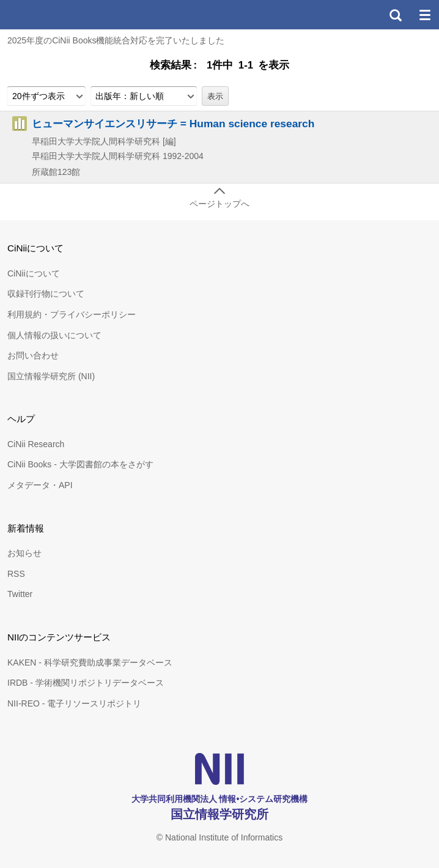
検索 (395, 15)
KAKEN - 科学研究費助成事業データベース (90, 662)
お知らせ (24, 553)
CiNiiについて (34, 273)
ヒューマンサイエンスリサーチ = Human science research (173, 124)
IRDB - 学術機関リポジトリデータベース (86, 683)
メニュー (424, 15)
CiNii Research (36, 444)
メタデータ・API (40, 485)
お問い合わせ (33, 355)
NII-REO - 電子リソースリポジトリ (74, 703)
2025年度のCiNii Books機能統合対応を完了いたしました (116, 40)
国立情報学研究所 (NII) (51, 376)
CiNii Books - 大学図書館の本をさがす (80, 464)
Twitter (20, 594)
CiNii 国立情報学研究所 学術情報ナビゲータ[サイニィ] (54, 15)
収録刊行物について (46, 294)
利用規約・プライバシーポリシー (72, 314)
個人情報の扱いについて (54, 335)
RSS (16, 574)
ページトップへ (219, 204)
